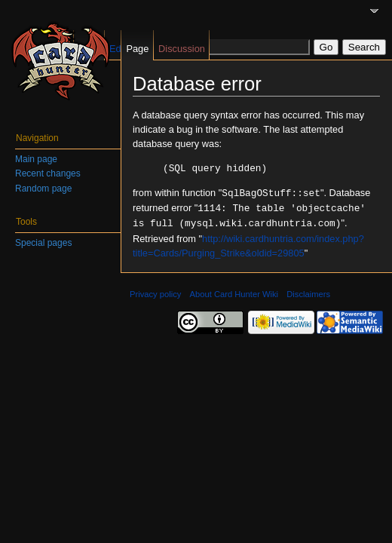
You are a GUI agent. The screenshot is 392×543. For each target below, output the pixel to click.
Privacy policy (155, 291)
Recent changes (48, 173)
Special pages (43, 243)
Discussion (182, 49)
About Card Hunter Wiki (234, 291)
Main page (36, 159)
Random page (43, 189)
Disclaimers (308, 291)
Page (137, 49)
